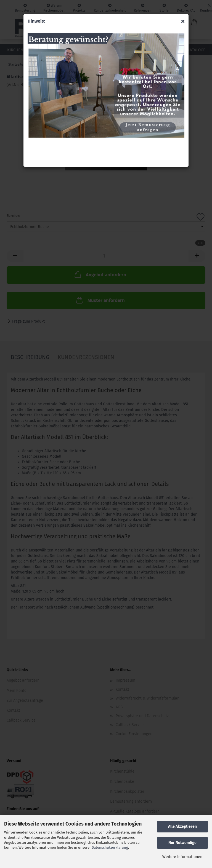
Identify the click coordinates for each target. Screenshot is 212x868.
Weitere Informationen (182, 857)
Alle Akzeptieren (182, 827)
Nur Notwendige (182, 843)
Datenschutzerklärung (110, 847)
